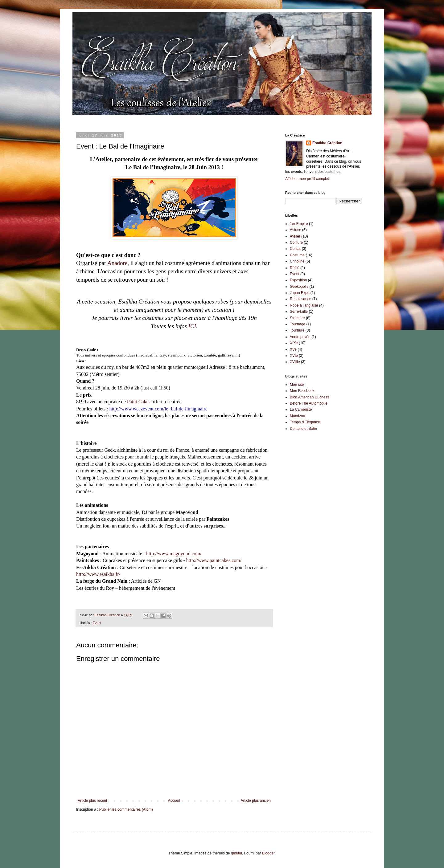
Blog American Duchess (309, 397)
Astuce (296, 230)
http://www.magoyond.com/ (174, 554)
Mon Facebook (302, 391)
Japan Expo (300, 293)
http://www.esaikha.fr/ (98, 574)
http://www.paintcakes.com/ (214, 560)
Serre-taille (299, 312)
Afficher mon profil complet (307, 179)
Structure (297, 318)
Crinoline (297, 261)
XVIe (294, 356)
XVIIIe (295, 362)
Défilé (295, 268)
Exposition (298, 280)
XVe (293, 349)
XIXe (294, 343)
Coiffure (296, 242)
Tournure (297, 330)
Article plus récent (92, 801)
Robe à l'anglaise (304, 305)
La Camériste (301, 410)
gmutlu (236, 853)
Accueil (174, 801)
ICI (192, 326)
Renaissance (300, 299)
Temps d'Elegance (305, 422)
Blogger (268, 853)
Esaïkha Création (327, 143)
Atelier (295, 236)
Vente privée (300, 337)
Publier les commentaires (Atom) (126, 809)
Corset (295, 249)
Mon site (297, 385)
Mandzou (297, 416)
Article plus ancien (256, 801)
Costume (297, 255)
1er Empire (299, 224)
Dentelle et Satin (303, 429)
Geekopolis (299, 287)
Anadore (117, 263)
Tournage (298, 324)
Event (97, 623)
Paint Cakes (139, 402)
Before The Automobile (309, 403)
